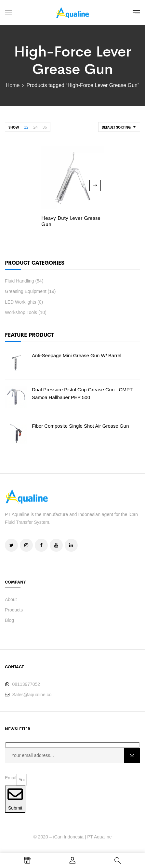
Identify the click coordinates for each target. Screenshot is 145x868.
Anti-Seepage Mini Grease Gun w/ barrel (77, 355)
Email (11, 778)
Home (13, 85)
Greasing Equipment (26, 291)
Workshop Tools (21, 312)
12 (26, 127)
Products (14, 610)
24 (35, 127)
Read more (95, 186)
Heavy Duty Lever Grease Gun (71, 221)
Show (14, 127)
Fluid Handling (20, 281)
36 (45, 127)
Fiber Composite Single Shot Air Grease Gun (80, 426)
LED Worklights (20, 302)
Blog (9, 620)
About (11, 599)
